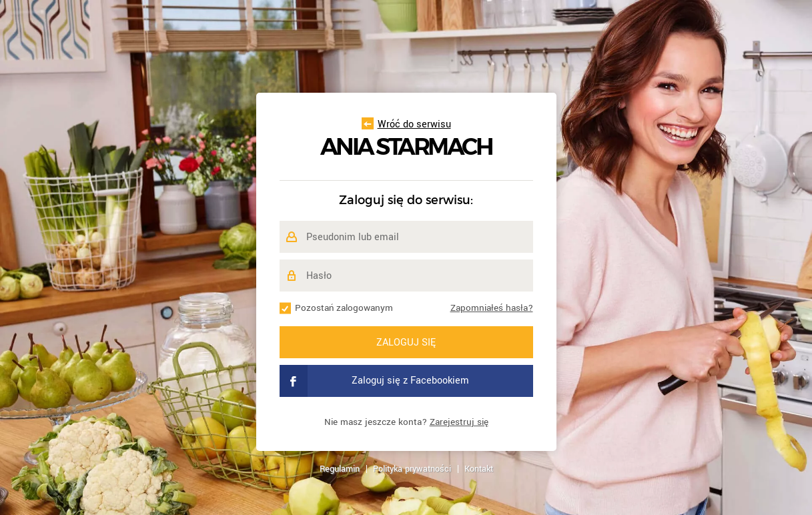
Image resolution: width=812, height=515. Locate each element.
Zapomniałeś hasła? (492, 308)
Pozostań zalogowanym (344, 308)
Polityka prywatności (412, 469)
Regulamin (340, 469)
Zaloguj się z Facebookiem (374, 381)
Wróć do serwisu (406, 124)
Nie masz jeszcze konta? (406, 422)
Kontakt (479, 469)
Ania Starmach (406, 147)
